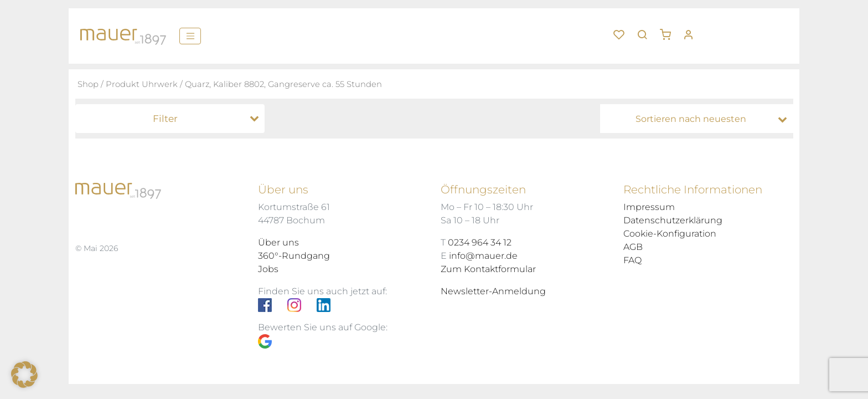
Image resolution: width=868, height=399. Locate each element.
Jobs (268, 269)
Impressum (649, 207)
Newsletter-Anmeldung (493, 291)
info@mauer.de (483, 256)
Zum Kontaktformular (488, 269)
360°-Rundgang (294, 256)
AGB (633, 247)
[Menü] (190, 36)
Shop (88, 84)
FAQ (632, 260)
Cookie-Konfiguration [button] (670, 234)
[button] (669, 30)
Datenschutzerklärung (673, 220)
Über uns (278, 242)
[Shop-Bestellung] (699, 119)
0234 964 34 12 (480, 242)
